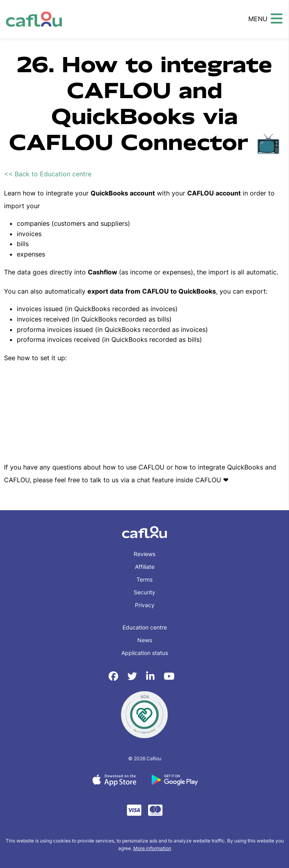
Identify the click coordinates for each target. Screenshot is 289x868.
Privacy (145, 605)
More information (152, 848)
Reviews (144, 554)
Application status (145, 653)
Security (144, 592)
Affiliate (145, 567)
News (145, 640)
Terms (144, 579)
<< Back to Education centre (48, 174)
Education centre (145, 627)
